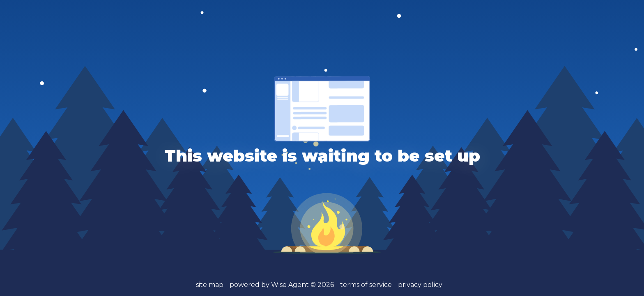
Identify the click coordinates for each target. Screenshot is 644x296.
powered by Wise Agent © (282, 285)
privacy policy (420, 285)
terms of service (366, 285)
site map (210, 285)
